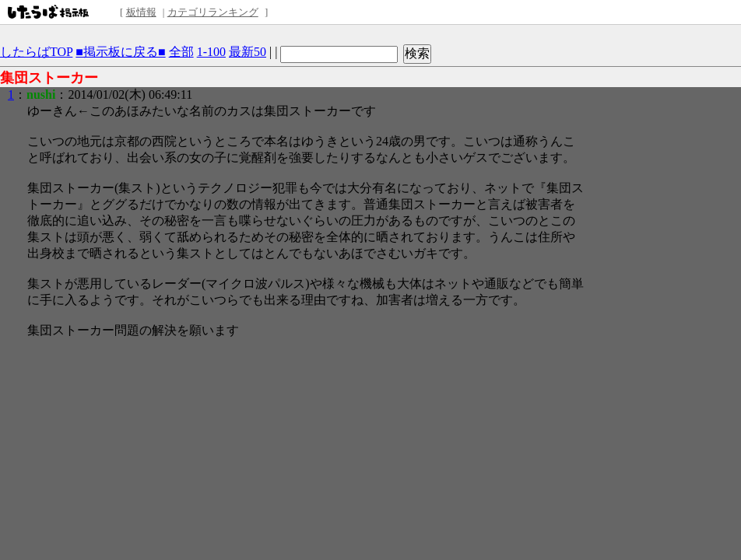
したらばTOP (36, 52)
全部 (181, 52)
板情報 (141, 12)
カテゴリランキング (213, 12)
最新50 (248, 52)
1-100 (211, 52)
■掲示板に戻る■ (120, 52)
